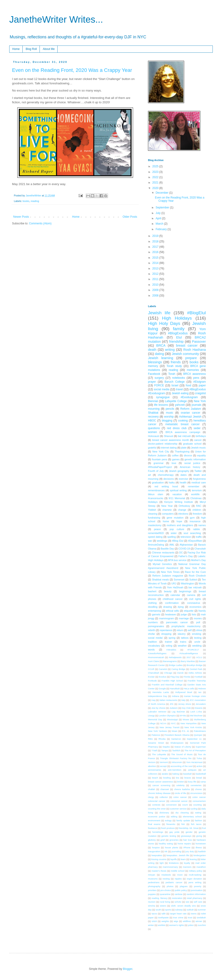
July (159, 213)
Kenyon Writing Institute (179, 502)
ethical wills (173, 611)
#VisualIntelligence (189, 653)
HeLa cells (189, 688)
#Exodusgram (189, 397)
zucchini (202, 925)
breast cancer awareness (160, 782)
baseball (187, 774)
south (158, 910)
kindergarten (200, 855)
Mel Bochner (196, 716)
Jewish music (198, 448)
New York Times (170, 572)
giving (199, 836)
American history (190, 467)
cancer (198, 440)
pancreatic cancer (177, 622)
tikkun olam (156, 494)
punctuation (197, 890)
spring (172, 638)
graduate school (192, 444)
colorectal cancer (179, 801)
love (174, 463)
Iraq (153, 700)
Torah (172, 374)
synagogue (163, 397)
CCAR (151, 669)
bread (199, 778)
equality (202, 455)
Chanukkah (154, 673)
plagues (184, 886)
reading (35, 201)
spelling (171, 537)
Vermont (164, 762)
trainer (168, 642)
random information (196, 894)
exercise (183, 479)
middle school (177, 871)
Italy (183, 700)
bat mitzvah (184, 436)
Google (162, 688)
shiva (199, 630)
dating (159, 354)
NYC (173, 723)
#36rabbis (171, 650)
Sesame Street (156, 743)
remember (194, 486)
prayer (152, 382)
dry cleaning (182, 813)
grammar (159, 463)
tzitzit (154, 921)
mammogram (166, 618)
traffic (199, 537)
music (170, 413)
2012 (156, 274)
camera (191, 595)
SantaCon (176, 739)
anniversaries (155, 770)
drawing (168, 607)
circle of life (180, 793)
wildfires (187, 921)
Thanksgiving (182, 452)
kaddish (202, 851)
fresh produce (168, 828)
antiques (192, 770)
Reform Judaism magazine (168, 576)
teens (194, 914)
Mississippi (172, 719)
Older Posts (130, 217)
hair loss (187, 840)
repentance (166, 630)
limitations (174, 863)
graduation (158, 482)
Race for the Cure (196, 572)
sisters (163, 906)
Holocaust (154, 436)
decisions (169, 479)
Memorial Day (155, 719)
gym (192, 518)
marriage (184, 618)
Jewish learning (161, 358)
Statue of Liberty (183, 747)
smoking (197, 634)
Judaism (174, 708)
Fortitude (152, 681)
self (190, 630)
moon (180, 875)
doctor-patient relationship (163, 444)
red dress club (177, 428)
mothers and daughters (180, 525)
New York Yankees (157, 731)
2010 (156, 285)
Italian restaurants (168, 700)
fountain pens (160, 459)
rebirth (152, 630)
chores (199, 789)
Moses (186, 719)
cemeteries (196, 785)
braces (188, 778)
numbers (153, 622)
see (187, 902)
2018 (156, 241)
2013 (156, 269)
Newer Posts (21, 217)
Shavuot (169, 436)
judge (184, 614)
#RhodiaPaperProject (160, 467)
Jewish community (185, 354)
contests (156, 805)
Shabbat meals (160, 580)
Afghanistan (186, 545)
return (180, 630)
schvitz (178, 902)
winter (151, 925)
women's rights (176, 925)
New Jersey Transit (170, 727)
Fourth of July (156, 471)
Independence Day (157, 696)
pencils (170, 409)
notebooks (178, 378)
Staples (166, 747)
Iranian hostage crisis (195, 696)
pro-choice (166, 890)
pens (196, 378)
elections (183, 514)
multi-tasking (195, 875)
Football (198, 677)
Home (16, 49)
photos (170, 886)
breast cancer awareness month (171, 440)
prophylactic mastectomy (186, 626)
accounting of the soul (182, 766)
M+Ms (183, 716)
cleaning (153, 514)
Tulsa (199, 758)
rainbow (179, 894)
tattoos (185, 638)
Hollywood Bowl (184, 692)
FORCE (159, 385)
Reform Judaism (191, 409)
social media (162, 389)
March (160, 224)
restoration (177, 898)
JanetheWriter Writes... (56, 19)
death (152, 350)
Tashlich (176, 750)
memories (193, 370)
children (197, 510)
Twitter (198, 471)
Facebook (154, 374)
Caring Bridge (178, 669)
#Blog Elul (178, 541)
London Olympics (167, 716)
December (162, 193)
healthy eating (166, 844)
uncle (197, 642)
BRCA (161, 345)
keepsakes (157, 855)
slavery (182, 634)
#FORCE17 (193, 650)
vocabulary (154, 646)
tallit (164, 914)
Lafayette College (176, 401)
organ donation (194, 879)
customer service (178, 809)
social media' (156, 638)
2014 (156, 263)
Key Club (186, 708)
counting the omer (157, 809)
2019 (156, 236)
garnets (156, 614)
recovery (153, 417)
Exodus (163, 677)
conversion (171, 805)
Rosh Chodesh (197, 576)
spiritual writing (178, 490)
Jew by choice (159, 708)
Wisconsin (177, 762)
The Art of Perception (195, 750)
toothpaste (163, 917)
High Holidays (177, 318)
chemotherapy (166, 475)
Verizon (152, 762)
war (150, 541)
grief (163, 840)
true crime (178, 917)
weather (182, 646)
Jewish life (159, 313)
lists (194, 614)
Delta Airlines (195, 673)
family (179, 329)
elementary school (192, 817)
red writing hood (166, 486)
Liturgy (151, 716)
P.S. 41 (186, 731)
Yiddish (152, 510)
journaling (176, 851)
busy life (192, 782)
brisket (180, 782)
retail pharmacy (195, 898)
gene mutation (175, 518)
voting (169, 646)
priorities (152, 890)
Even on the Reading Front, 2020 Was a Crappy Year (72, 70)
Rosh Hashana (195, 350)
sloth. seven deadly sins (183, 906)
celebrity (180, 785)
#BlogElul (196, 313)
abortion (152, 766)
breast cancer (187, 345)
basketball (201, 774)
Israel (175, 385)
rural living (165, 902)
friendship (176, 342)
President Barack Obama (177, 735)
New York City (161, 452)
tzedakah (201, 917)
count (185, 805)
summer (202, 910)
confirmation (172, 603)
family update (183, 820)
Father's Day (185, 556)
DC (181, 553)
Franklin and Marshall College (167, 685)
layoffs (174, 859)
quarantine (165, 894)
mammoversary (170, 867)
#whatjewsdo (175, 657)
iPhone (187, 847)
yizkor (191, 925)
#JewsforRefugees (157, 653)
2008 (156, 296)
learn (183, 859)
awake (165, 774)
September (163, 208)
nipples (178, 879)
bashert (152, 591)
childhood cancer (173, 599)
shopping (166, 634)
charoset (165, 789)
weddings (162, 541)
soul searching (192, 533)
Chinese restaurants (163, 553)
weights (165, 921)
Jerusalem (201, 704)
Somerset (179, 580)
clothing (152, 603)
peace (157, 529)
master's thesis (159, 871)
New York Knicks (193, 727)
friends (176, 362)
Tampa (165, 750)
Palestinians (200, 731)
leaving (193, 859)
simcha (151, 906)
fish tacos (196, 824)
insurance (195, 521)
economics (195, 607)
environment (154, 820)
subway (179, 910)
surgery (159, 378)
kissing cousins (159, 859)
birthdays (201, 436)
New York (200, 401)
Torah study (174, 366)
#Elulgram (200, 382)
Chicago (168, 673)
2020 (156, 188)
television (186, 537)
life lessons (161, 405)
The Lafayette (159, 754)
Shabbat (153, 413)
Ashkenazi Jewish (190, 417)
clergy (151, 797)
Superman (201, 747)
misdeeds (166, 875)
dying (181, 607)
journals (197, 405)
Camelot (163, 669)
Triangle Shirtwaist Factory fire (176, 758)
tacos (154, 914)
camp (203, 782)
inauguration (154, 851)
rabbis (196, 529)
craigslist (200, 393)
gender (189, 832)
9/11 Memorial (177, 498)
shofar (151, 634)
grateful (152, 448)
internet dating (169, 448)
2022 (156, 177)
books (26, 201)
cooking (183, 421)
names (202, 525)
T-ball (154, 750)
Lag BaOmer (178, 712)
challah (151, 789)
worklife (196, 494)
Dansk (180, 673)
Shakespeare (177, 743)
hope (179, 521)
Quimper (198, 735)
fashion (199, 820)
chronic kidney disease (159, 793)
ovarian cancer (191, 413)
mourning (154, 409)
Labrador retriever (157, 712)
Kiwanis (199, 708)
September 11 (194, 739)
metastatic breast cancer (182, 424)
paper (202, 385)
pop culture (177, 529)
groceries (174, 840)
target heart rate (178, 914)
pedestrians (154, 882)
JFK (171, 704)
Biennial (153, 401)
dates (184, 475)
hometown (201, 844)
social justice (192, 463)
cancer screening (161, 785)
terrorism (197, 490)
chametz (167, 510)
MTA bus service (177, 560)
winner (199, 921)
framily (202, 611)
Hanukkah (175, 688)
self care (198, 902)
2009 (156, 290)
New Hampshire (189, 723)
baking (176, 774)
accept (163, 766)
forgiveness (199, 479)
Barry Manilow (188, 661)
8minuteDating (156, 545)
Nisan (174, 731)
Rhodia (162, 739)
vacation (177, 494)
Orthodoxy (184, 506)
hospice (156, 847)
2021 (156, 183)
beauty (168, 591)
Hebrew (202, 688)
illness (199, 847)
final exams (154, 824)
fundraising (154, 518)
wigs (176, 921)
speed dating (155, 537)
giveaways (186, 836)
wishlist (162, 925)
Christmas (196, 498)
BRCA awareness (194, 374)
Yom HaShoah (175, 587)
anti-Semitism (175, 770)
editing (174, 817)
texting (198, 638)
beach (155, 778)
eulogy (168, 820)
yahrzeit (180, 405)
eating (198, 813)
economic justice (157, 817)
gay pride (174, 832)
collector (164, 797)
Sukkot (193, 580)
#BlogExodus (178, 333)
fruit (204, 828)
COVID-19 (184, 549)
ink (166, 851)
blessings (155, 362)
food (188, 385)
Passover (199, 342)
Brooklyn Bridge (194, 665)
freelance (153, 828)
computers (168, 514)
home (166, 521)
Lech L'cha (196, 712)
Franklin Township (197, 681)
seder (197, 428)
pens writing (195, 882)
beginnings (185, 591)
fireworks (171, 824)
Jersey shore (185, 704)
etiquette (189, 611)
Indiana (175, 696)
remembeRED (156, 533)
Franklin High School (172, 681)
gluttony (152, 840)
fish (183, 824)
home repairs (184, 844)
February (162, 229)
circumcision (196, 793)
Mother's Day (198, 560)
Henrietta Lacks (161, 692)
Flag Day (175, 677)
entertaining (154, 611)
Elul (179, 337)
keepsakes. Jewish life (178, 855)
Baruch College (175, 382)
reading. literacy (159, 898)
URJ (174, 583)
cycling (194, 809)
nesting (166, 879)
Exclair (151, 677)
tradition (152, 642)
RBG (150, 739)
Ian (200, 692)
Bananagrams (170, 661)
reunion (152, 902)
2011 (156, 279)
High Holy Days (164, 323)
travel (179, 389)
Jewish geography (179, 471)
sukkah (190, 910)
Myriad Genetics (162, 564)
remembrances (156, 490)
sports (168, 910)
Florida (187, 677)
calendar (175, 595)
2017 (156, 247)
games (176, 459)
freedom (197, 514)
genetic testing (169, 836)
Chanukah (200, 549)
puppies (152, 894)
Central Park (196, 669)
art (150, 475)
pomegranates (156, 626)
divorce (188, 455)
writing (170, 350)
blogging (167, 421)
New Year (167, 506)
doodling (153, 607)
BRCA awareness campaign (183, 432)
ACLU (199, 657)
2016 (156, 252)
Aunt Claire (154, 661)
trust (190, 917)
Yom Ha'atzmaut (194, 762)
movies (198, 618)
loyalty (187, 863)
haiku (172, 482)
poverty (198, 886)
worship (169, 417)
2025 (156, 166)
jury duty (190, 851)
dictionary (164, 813)
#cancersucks (156, 498)
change (182, 510)
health (183, 482)
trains (183, 642)
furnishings (158, 832)
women (153, 432)
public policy (181, 890)
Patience (156, 735)
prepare (191, 358)
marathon (201, 867)
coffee (175, 455)
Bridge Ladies (176, 665)
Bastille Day (167, 549)
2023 (156, 172)
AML (172, 545)
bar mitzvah (195, 587)
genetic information (195, 459)
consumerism (199, 801)
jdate (184, 448)
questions (154, 428)
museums (153, 879)
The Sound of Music (182, 754)
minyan (152, 875)
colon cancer (180, 797)
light (162, 863)
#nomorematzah (156, 657)
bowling (167, 778)
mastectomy (155, 525)
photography (154, 886)
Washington (187, 583)
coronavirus (194, 603)
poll (198, 622)
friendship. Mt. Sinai (188, 828)
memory (153, 366)
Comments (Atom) (40, 223)
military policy (195, 871)
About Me (49, 49)
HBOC (152, 421)
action (200, 766)
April (159, 218)
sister (174, 533)
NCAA (163, 723)
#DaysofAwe (195, 541)
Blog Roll (31, 49)
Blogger (128, 969)
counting (197, 805)
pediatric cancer (174, 882)
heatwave (170, 614)
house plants (171, 847)
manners (187, 867)
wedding (197, 646)
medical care (199, 482)
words (151, 650)
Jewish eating (180, 393)
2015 (156, 258)
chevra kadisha (182, 789)
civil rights (195, 599)
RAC (199, 506)
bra (178, 778)
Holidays (153, 502)
